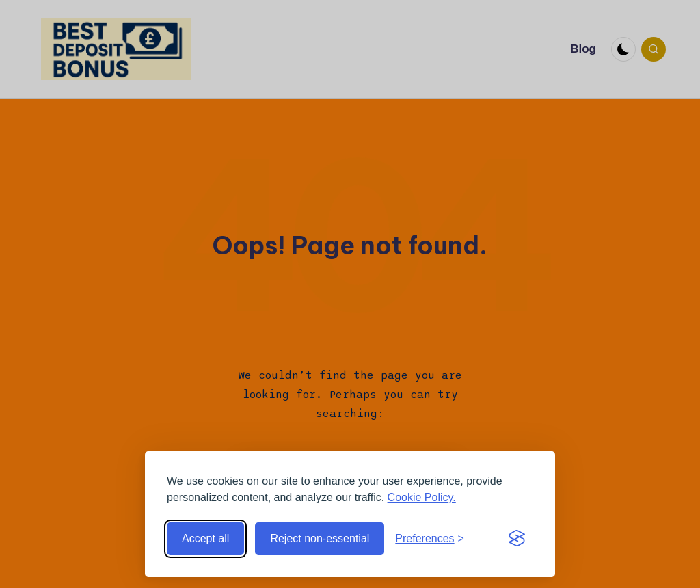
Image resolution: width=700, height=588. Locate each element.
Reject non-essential (320, 538)
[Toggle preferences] (430, 539)
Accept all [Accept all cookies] (205, 538)
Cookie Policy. (422, 497)
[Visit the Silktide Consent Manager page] (517, 539)
